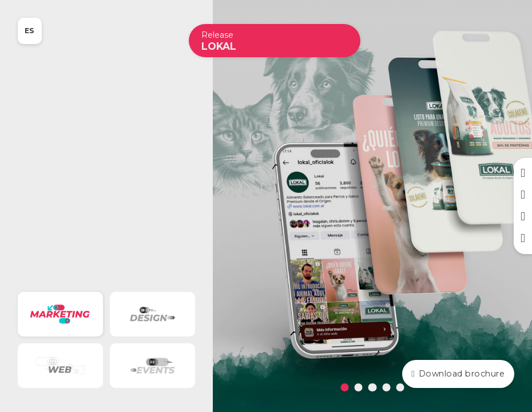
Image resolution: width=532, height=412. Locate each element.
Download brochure (458, 374)
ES (29, 31)
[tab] (345, 387)
